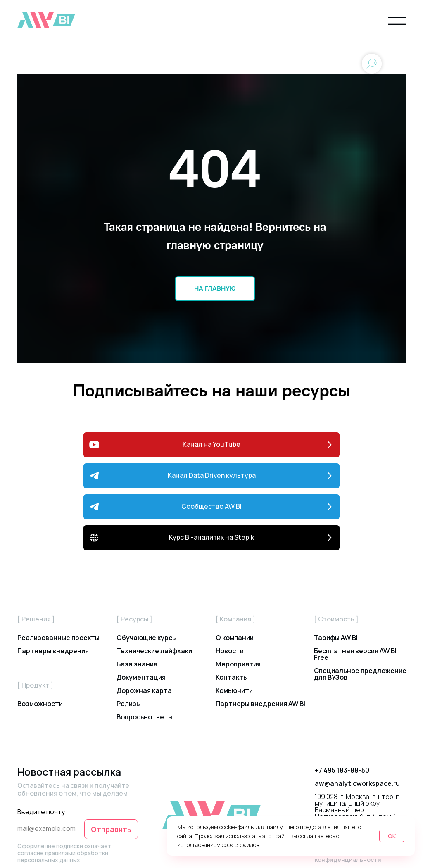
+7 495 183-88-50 (342, 770)
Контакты (232, 677)
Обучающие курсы (147, 638)
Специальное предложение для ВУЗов (360, 674)
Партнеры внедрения (53, 651)
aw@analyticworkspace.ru (357, 783)
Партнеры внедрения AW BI (260, 704)
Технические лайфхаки (154, 651)
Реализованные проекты (58, 638)
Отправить (111, 829)
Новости (230, 651)
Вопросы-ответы (145, 717)
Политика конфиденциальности (348, 857)
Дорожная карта (144, 690)
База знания (137, 664)
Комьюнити (234, 690)
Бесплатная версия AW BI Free (355, 654)
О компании (235, 638)
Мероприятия (238, 664)
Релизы (129, 704)
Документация (141, 677)
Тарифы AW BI (336, 638)
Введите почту (41, 812)
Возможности (40, 704)
